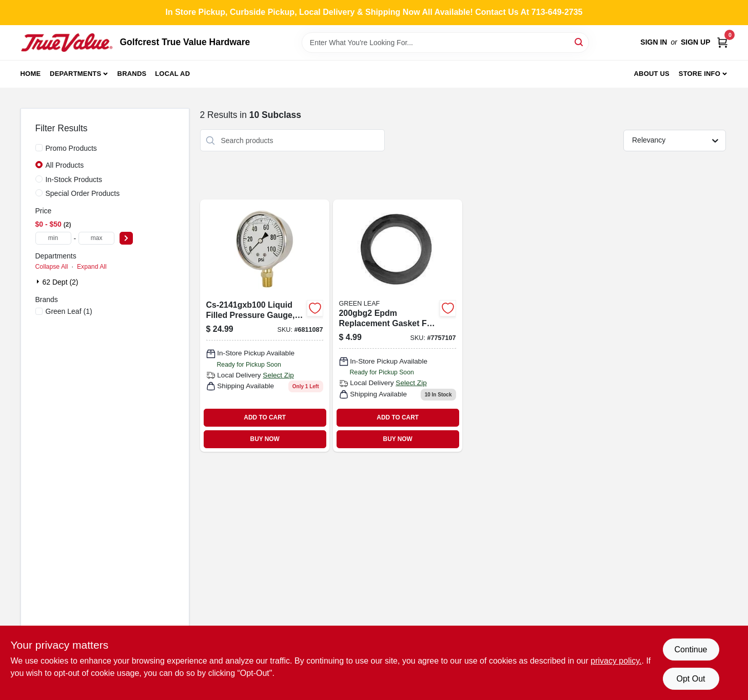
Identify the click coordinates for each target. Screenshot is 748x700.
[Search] (579, 42)
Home (31, 74)
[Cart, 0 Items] (722, 42)
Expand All (92, 267)
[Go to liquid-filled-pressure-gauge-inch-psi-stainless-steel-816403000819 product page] (265, 325)
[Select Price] (126, 238)
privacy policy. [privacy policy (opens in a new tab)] (616, 661)
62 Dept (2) (61, 282)
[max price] (96, 238)
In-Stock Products (74, 179)
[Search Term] (445, 43)
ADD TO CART (265, 417)
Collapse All (52, 267)
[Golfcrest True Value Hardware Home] (67, 43)
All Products (65, 165)
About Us (652, 74)
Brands (132, 74)
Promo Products (71, 148)
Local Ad (172, 74)
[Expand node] (39, 282)
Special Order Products (83, 193)
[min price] (53, 238)
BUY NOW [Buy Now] (265, 439)
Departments (75, 74)
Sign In (654, 42)
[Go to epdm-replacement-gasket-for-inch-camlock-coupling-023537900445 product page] (398, 325)
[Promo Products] (39, 148)
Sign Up (696, 42)
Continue (691, 649)
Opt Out (691, 679)
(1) (69, 311)
